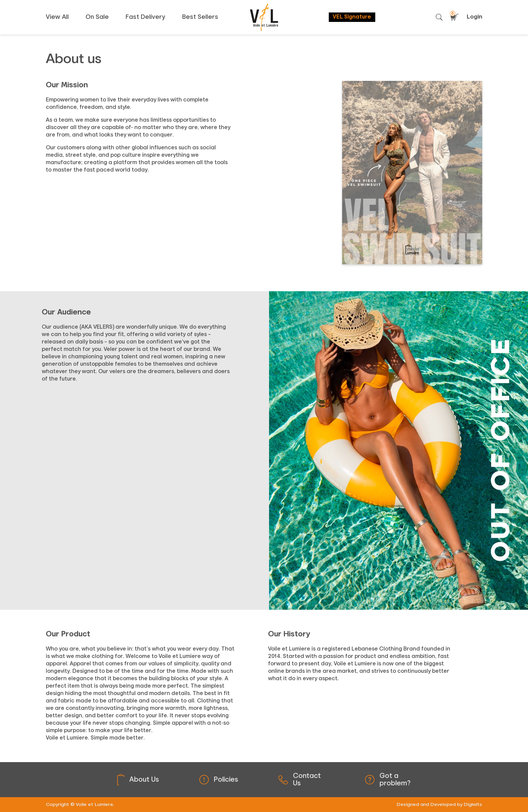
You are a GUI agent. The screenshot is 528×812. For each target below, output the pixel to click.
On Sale (97, 17)
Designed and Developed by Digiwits (439, 805)
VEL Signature (352, 17)
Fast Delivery (145, 17)
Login (474, 17)
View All (57, 17)
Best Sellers (200, 17)
